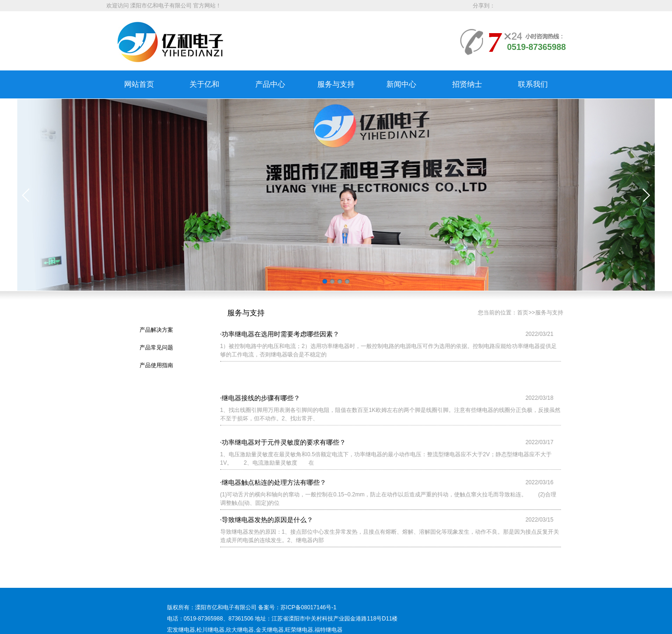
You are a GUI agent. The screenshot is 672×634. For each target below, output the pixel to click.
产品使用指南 (156, 365)
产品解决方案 (156, 330)
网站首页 (139, 84)
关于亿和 (204, 84)
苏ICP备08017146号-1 (308, 620)
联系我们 (533, 84)
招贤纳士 (467, 84)
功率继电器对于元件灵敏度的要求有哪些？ (284, 445)
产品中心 (270, 84)
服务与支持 (336, 84)
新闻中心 (401, 84)
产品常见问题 (156, 348)
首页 (523, 313)
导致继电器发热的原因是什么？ (267, 520)
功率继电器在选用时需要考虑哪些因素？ (280, 335)
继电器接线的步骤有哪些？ (261, 405)
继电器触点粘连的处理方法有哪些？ (274, 482)
